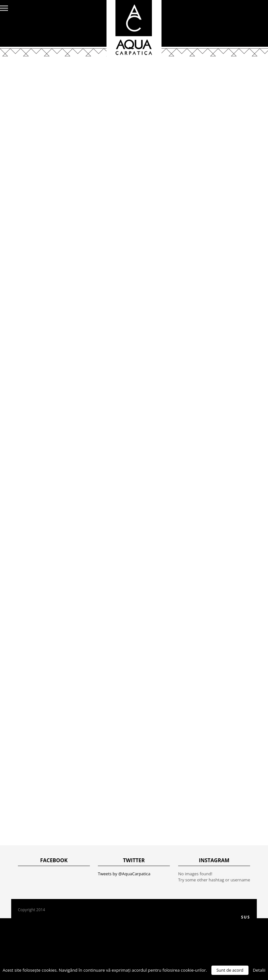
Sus (246, 917)
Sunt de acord (230, 970)
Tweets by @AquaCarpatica (124, 874)
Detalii (259, 970)
